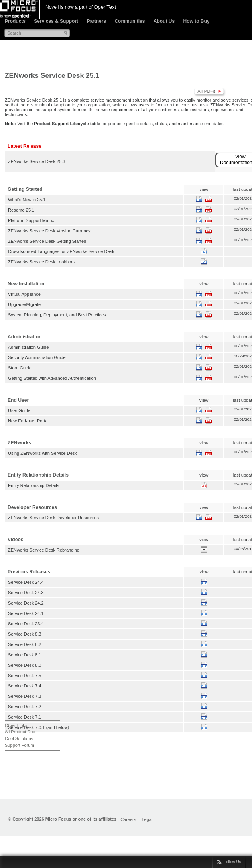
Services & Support (56, 21)
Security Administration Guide (37, 357)
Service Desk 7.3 (25, 696)
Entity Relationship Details (33, 485)
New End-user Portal (28, 421)
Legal (147, 819)
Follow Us (232, 862)
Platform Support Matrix (31, 220)
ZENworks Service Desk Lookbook (42, 262)
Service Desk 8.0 (25, 665)
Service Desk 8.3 (25, 634)
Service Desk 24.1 (26, 613)
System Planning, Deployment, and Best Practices (57, 315)
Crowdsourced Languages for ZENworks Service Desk (61, 251)
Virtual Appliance (24, 294)
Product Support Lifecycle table (67, 124)
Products (15, 21)
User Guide (19, 410)
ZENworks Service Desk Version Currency (49, 231)
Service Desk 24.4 (26, 582)
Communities (130, 21)
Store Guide (20, 368)
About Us (164, 21)
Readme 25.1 (21, 210)
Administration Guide (28, 347)
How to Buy (196, 21)
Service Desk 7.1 (25, 717)
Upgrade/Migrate (24, 304)
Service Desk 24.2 (26, 603)
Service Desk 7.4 (25, 686)
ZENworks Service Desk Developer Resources (53, 518)
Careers (128, 819)
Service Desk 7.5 (25, 676)
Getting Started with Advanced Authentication (52, 378)
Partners (96, 21)
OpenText (105, 7)
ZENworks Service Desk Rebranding (44, 550)
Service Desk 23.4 (26, 624)
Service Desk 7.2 (25, 707)
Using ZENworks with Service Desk (42, 453)
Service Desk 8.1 (25, 655)
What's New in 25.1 (27, 200)
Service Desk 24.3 (26, 593)
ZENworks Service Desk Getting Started (47, 241)
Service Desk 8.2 (25, 644)
